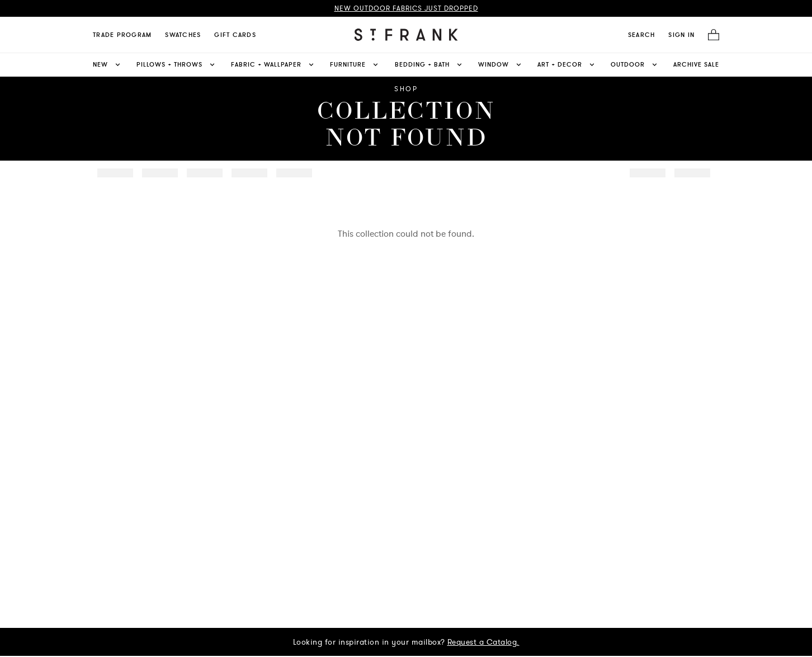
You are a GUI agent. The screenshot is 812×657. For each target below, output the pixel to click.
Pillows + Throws (176, 65)
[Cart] (710, 35)
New (107, 65)
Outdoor (635, 65)
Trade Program (122, 35)
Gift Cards (235, 35)
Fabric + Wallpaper (273, 65)
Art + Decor (567, 65)
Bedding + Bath (429, 65)
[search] (642, 35)
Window (501, 65)
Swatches (183, 35)
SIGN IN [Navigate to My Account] (681, 35)
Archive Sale (696, 64)
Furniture (355, 65)
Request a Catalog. (483, 642)
